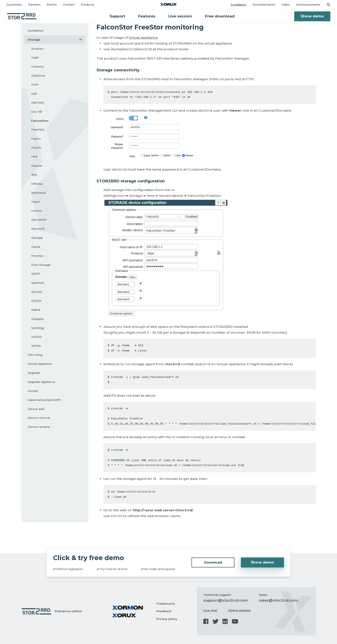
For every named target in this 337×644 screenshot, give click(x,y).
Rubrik (36, 310)
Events (52, 5)
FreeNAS (38, 129)
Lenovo (37, 211)
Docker (33, 391)
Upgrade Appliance (41, 382)
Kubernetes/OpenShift (44, 400)
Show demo (312, 16)
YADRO (37, 337)
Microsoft (38, 229)
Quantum (38, 283)
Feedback (164, 611)
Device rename (39, 427)
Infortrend (38, 193)
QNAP (36, 274)
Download (213, 562)
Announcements (308, 5)
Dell (34, 94)
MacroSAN (39, 220)
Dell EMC (38, 103)
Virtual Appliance (40, 364)
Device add (36, 409)
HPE (34, 157)
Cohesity (37, 66)
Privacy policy (167, 619)
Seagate (37, 319)
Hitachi (36, 148)
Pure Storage (41, 265)
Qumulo (37, 292)
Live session (180, 16)
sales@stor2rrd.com (279, 600)
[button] (328, 5)
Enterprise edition (68, 611)
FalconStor (40, 121)
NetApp (37, 238)
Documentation (264, 5)
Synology (38, 328)
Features (147, 16)
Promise (37, 256)
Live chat (210, 610)
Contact (69, 5)
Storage (57, 40)
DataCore (38, 75)
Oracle (36, 247)
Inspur (36, 202)
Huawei (37, 166)
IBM (34, 175)
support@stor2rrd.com (226, 600)
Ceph (35, 57)
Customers (14, 5)
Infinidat (37, 184)
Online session (240, 610)
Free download (220, 16)
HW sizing (35, 355)
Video (286, 5)
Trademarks (166, 604)
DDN (35, 85)
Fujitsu (36, 139)
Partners (34, 5)
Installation (238, 5)
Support (117, 16)
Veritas (36, 346)
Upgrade (34, 373)
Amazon (37, 49)
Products (87, 5)
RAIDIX (36, 301)
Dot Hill (37, 112)
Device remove (39, 418)
